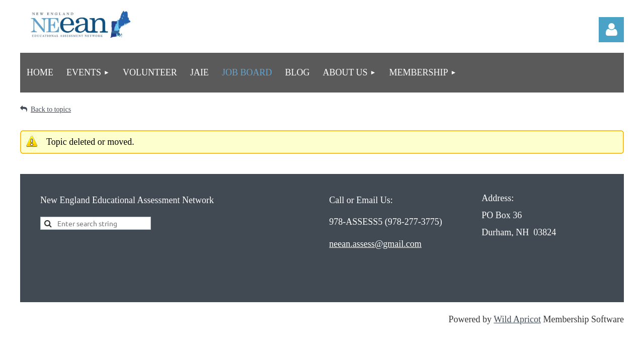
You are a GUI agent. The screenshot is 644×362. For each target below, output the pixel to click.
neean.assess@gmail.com (375, 244)
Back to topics (51, 109)
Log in (611, 30)
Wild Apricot (517, 319)
